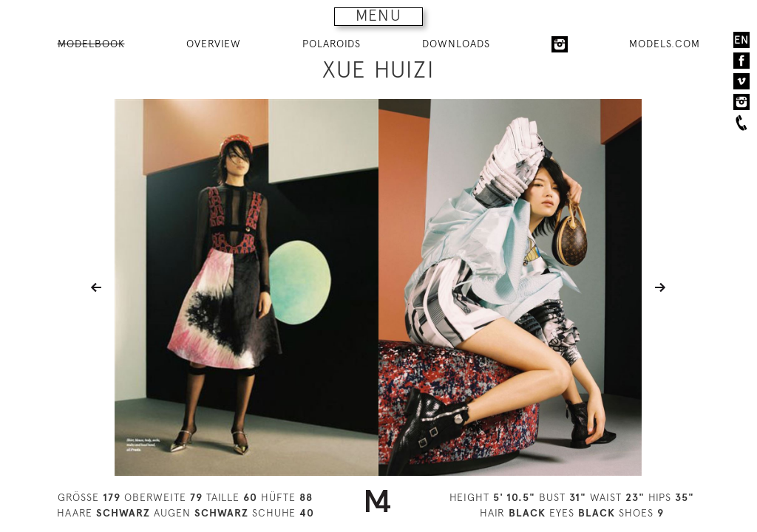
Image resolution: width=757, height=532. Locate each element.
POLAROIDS (332, 44)
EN (741, 40)
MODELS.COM (665, 44)
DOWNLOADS (456, 44)
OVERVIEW (214, 44)
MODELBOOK (91, 44)
